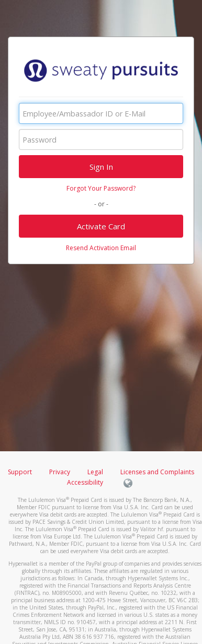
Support (20, 472)
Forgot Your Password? (101, 188)
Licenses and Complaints (157, 472)
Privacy (60, 472)
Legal (95, 472)
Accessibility (85, 482)
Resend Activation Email (101, 248)
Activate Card (101, 226)
